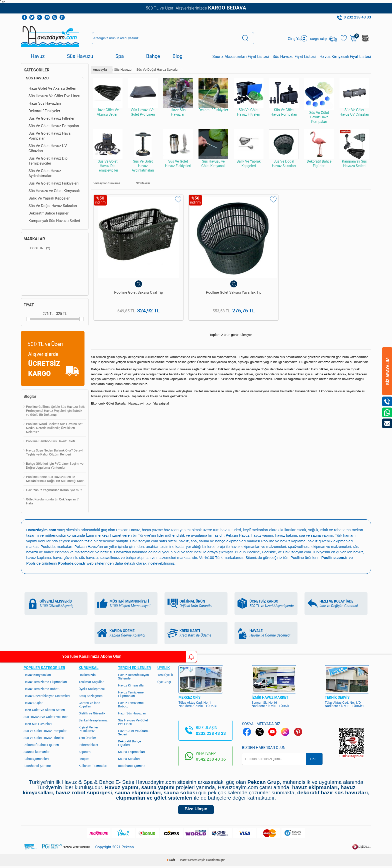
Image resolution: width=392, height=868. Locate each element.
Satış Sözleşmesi (91, 695)
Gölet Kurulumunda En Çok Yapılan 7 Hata (52, 501)
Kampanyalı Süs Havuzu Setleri (54, 221)
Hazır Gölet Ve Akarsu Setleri (52, 88)
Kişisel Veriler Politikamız (88, 729)
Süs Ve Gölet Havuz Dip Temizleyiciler (48, 161)
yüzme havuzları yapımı (173, 530)
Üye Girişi (164, 681)
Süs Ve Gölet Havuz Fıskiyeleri (53, 183)
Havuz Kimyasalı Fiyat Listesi (345, 57)
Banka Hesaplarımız (93, 720)
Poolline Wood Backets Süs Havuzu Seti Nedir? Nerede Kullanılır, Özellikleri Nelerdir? (55, 428)
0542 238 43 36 (211, 759)
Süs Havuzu (80, 56)
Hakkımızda (87, 674)
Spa (119, 56)
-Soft (171, 862)
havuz (31, 557)
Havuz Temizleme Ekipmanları (45, 681)
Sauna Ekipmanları (37, 751)
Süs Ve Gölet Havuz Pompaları (54, 126)
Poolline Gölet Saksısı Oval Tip (126, 270)
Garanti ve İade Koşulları (89, 704)
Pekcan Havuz (129, 530)
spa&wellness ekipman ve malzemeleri (323, 546)
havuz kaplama (51, 557)
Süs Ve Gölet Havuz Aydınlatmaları (45, 173)
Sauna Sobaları (129, 758)
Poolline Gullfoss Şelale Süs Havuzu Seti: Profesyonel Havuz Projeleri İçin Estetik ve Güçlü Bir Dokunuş (55, 411)
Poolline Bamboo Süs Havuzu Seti (50, 441)
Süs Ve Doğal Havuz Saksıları (53, 206)
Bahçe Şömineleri (36, 758)
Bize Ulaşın (196, 810)
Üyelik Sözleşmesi (92, 688)
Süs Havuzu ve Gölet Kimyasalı (54, 191)
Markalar (34, 239)
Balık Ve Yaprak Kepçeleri (49, 198)
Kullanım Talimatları (93, 765)
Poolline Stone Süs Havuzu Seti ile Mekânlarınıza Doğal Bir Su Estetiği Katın (55, 479)
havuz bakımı (288, 535)
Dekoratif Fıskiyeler (44, 111)
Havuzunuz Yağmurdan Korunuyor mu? (54, 490)
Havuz (38, 56)
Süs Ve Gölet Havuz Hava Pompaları (49, 136)
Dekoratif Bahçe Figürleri (49, 213)
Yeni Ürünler (87, 737)
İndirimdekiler (89, 744)
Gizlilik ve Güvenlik (92, 713)
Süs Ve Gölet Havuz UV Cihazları (48, 148)
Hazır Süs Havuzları (45, 103)
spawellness (124, 557)
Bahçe (153, 56)
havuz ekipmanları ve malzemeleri (260, 546)
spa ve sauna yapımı (318, 535)
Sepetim (85, 751)
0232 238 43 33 (211, 733)
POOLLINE (37, 248)
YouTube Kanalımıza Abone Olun (47, 657)
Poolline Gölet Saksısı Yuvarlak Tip (196, 272)
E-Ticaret (182, 862)
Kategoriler (36, 70)
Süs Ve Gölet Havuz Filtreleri (52, 118)
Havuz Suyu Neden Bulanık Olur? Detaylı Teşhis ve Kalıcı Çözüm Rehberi (55, 452)
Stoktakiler (140, 183)
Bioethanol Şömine (37, 765)
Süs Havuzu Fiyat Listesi (294, 57)
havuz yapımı (263, 535)
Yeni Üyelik (165, 674)
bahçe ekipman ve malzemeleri (166, 557)
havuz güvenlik (78, 557)
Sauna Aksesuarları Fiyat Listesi (241, 57)
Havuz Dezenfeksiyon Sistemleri (47, 695)
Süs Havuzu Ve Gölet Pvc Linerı (54, 96)
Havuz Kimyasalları (37, 674)
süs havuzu (102, 557)
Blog (177, 56)
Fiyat (29, 305)
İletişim (84, 758)
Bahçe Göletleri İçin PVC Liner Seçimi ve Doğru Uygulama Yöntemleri (55, 466)
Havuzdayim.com (145, 541)
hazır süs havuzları (118, 552)
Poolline (269, 541)
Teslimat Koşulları (92, 681)
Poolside (48, 546)
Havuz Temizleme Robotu (42, 688)
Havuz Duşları (33, 702)
